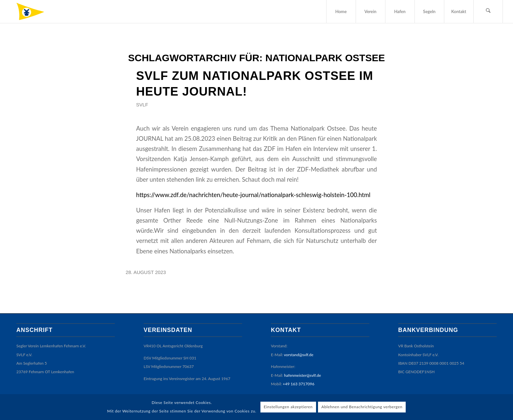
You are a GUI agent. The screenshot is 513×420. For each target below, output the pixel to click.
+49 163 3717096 (299, 384)
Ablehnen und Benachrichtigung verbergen (362, 407)
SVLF (142, 105)
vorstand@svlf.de (299, 355)
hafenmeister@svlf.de (302, 375)
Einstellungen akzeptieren (288, 407)
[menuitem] (341, 11)
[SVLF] (35, 11)
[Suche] (488, 11)
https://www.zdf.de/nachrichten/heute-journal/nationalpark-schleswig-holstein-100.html (253, 195)
